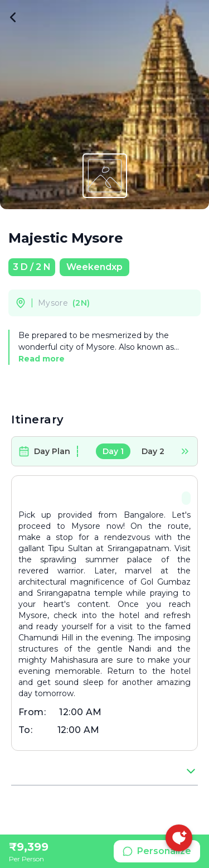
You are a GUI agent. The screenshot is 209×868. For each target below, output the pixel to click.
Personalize (157, 851)
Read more (42, 359)
